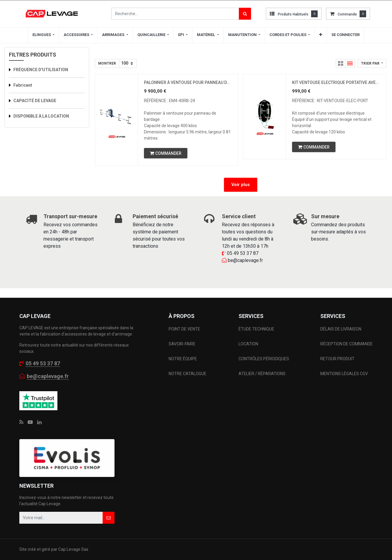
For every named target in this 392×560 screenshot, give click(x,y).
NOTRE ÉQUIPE (183, 359)
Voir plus (241, 185)
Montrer (107, 63)
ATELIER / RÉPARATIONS (262, 374)
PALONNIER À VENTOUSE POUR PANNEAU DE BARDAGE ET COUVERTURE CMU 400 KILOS (188, 82)
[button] (321, 35)
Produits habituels (293, 14)
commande (347, 14)
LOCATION (249, 344)
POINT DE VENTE (184, 329)
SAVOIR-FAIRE (182, 344)
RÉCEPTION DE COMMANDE (346, 344)
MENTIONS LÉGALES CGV (344, 374)
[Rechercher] (245, 14)
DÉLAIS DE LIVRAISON (341, 329)
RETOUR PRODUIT (337, 359)
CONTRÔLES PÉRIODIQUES (264, 359)
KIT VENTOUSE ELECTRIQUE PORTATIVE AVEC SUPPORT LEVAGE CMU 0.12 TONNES (336, 82)
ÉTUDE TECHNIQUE (257, 329)
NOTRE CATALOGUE (188, 374)
